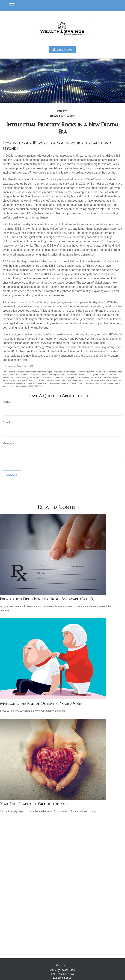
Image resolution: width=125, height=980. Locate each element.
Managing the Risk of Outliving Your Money (41, 703)
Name (6, 402)
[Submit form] (12, 475)
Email (6, 422)
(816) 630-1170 (66, 970)
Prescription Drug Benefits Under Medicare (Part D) (47, 599)
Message (8, 443)
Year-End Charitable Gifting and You (34, 804)
